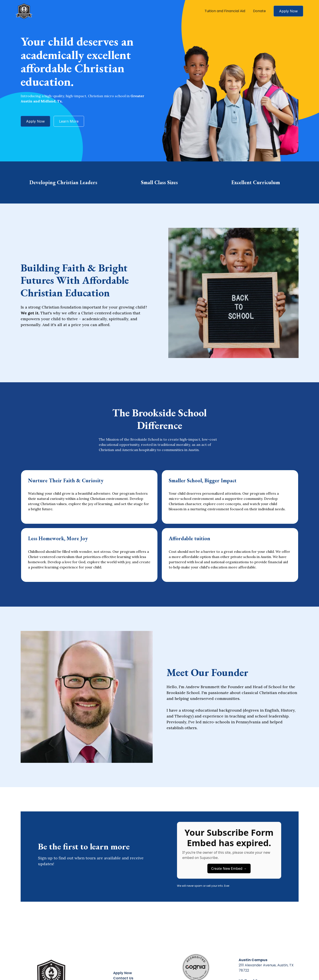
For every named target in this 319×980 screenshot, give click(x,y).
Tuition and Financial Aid (225, 11)
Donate (259, 11)
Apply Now (288, 11)
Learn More (69, 121)
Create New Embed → (229, 868)
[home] (24, 11)
